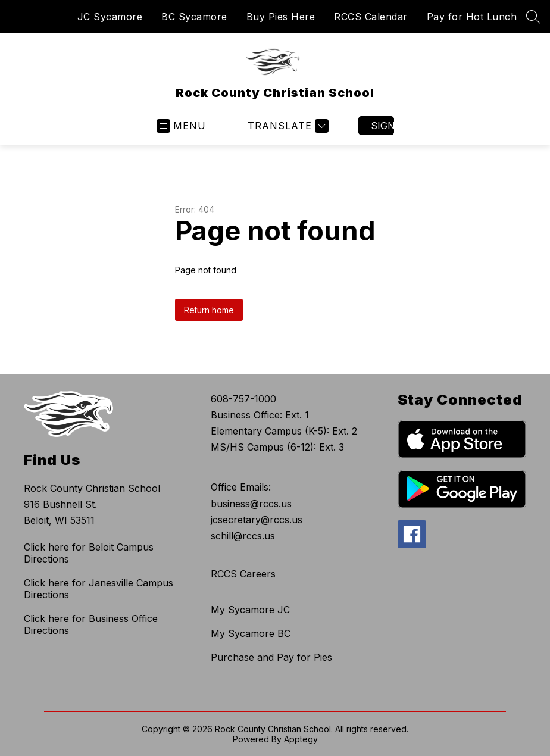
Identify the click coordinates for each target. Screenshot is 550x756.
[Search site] (533, 17)
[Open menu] (181, 126)
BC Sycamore (194, 17)
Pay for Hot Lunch (472, 17)
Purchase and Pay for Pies (271, 657)
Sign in (382, 126)
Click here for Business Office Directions (91, 624)
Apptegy (301, 739)
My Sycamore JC (250, 610)
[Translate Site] (287, 126)
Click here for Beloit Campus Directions (89, 553)
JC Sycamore (110, 17)
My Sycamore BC (251, 633)
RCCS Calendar (371, 17)
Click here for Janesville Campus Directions (99, 589)
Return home (209, 310)
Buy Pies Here (281, 17)
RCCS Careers (243, 574)
